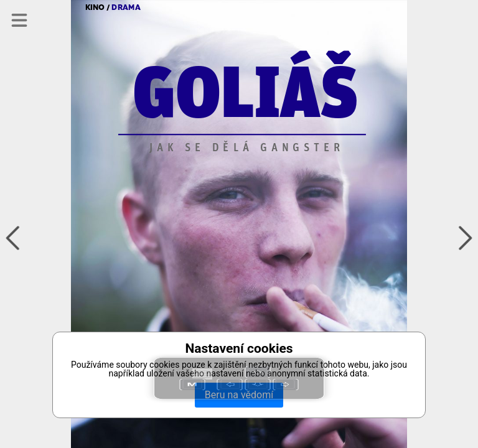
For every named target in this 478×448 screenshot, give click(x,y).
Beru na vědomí (239, 395)
